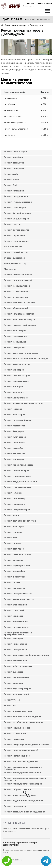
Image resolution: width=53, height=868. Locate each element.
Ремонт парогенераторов (17, 689)
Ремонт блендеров (14, 431)
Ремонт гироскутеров (15, 577)
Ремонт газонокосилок (16, 733)
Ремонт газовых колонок (17, 291)
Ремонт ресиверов (14, 616)
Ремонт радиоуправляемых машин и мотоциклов (23, 768)
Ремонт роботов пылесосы (18, 666)
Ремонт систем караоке (16, 627)
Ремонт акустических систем (19, 599)
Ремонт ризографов (14, 571)
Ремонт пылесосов (14, 672)
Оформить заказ (13, 860)
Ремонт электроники (15, 806)
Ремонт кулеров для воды (17, 476)
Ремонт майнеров (13, 386)
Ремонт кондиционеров (16, 219)
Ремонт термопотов (15, 426)
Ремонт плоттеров (14, 549)
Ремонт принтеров (14, 526)
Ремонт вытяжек (13, 493)
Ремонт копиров (13, 543)
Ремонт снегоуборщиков (17, 756)
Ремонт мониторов (14, 459)
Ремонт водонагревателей (18, 280)
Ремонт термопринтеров (17, 565)
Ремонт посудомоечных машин (20, 482)
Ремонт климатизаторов (17, 375)
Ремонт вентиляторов (16, 336)
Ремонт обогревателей (16, 308)
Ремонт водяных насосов (17, 728)
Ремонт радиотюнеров (16, 621)
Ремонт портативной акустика (20, 521)
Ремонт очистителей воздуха (19, 319)
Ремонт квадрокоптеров (17, 510)
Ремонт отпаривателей (16, 694)
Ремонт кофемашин (14, 235)
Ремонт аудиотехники (16, 605)
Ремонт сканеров (13, 532)
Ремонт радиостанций (16, 661)
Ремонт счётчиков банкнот (18, 554)
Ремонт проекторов (14, 414)
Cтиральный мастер (14, 258)
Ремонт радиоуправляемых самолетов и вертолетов (25, 779)
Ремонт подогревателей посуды (21, 353)
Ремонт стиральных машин (18, 202)
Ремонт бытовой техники (17, 213)
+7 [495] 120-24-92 (12, 19)
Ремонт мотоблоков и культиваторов (23, 722)
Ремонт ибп (10, 705)
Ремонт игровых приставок (18, 711)
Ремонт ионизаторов (15, 331)
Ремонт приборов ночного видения (22, 717)
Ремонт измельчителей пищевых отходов (26, 358)
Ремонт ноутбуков (14, 157)
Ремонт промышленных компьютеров (24, 403)
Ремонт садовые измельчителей (21, 750)
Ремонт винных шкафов (16, 470)
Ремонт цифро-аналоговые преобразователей (18, 634)
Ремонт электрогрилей (16, 398)
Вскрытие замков (13, 247)
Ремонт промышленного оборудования (24, 812)
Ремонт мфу (10, 537)
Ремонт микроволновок (16, 381)
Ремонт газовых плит (15, 342)
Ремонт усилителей (14, 610)
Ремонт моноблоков (14, 454)
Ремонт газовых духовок (17, 286)
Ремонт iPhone (12, 179)
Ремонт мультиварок (15, 437)
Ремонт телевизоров (15, 207)
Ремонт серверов (13, 409)
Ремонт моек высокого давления (21, 761)
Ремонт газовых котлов (16, 297)
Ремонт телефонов (14, 168)
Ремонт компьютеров (15, 151)
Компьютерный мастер (16, 252)
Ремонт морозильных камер (19, 465)
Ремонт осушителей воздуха (19, 314)
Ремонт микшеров (13, 638)
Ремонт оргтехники (14, 191)
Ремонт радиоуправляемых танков (22, 772)
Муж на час (10, 269)
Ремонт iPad (10, 185)
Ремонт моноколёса (14, 588)
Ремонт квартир (13, 224)
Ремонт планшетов (14, 163)
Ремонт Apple (11, 174)
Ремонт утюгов (12, 700)
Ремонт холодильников (16, 196)
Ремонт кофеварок (14, 370)
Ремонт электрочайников (17, 420)
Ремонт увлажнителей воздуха (20, 325)
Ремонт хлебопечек (14, 442)
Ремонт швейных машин (17, 677)
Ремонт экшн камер (14, 504)
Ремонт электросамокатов (18, 593)
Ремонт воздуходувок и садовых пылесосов (27, 744)
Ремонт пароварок (14, 392)
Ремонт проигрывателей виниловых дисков (27, 655)
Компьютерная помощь (16, 241)
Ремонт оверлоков (14, 683)
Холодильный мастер (15, 263)
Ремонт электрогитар (15, 649)
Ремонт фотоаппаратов (17, 230)
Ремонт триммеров (14, 739)
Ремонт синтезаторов (15, 644)
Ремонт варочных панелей (18, 275)
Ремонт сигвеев (12, 582)
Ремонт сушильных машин (18, 487)
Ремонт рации (11, 515)
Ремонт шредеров (13, 560)
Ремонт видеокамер (15, 498)
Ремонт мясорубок (14, 448)
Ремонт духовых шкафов (17, 364)
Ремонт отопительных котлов (20, 303)
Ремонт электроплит (15, 347)
